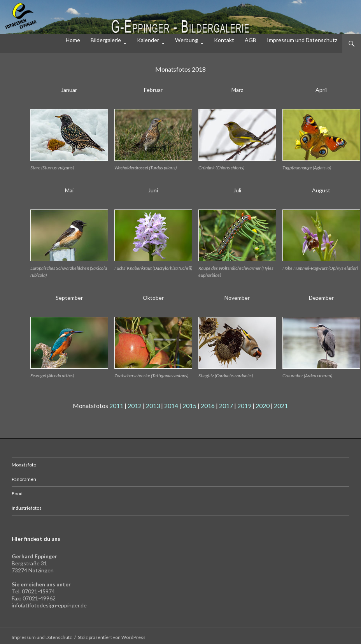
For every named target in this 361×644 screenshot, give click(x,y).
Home (73, 40)
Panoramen (24, 479)
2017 (226, 406)
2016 (208, 406)
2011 (116, 406)
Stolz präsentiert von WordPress (112, 637)
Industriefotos (27, 508)
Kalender (148, 40)
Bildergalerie (106, 40)
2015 (189, 406)
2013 (153, 406)
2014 (171, 406)
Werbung (187, 40)
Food (17, 494)
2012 (135, 406)
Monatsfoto (24, 465)
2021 (281, 406)
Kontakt (224, 40)
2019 (244, 406)
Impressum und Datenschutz (302, 40)
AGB (251, 40)
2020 (263, 406)
